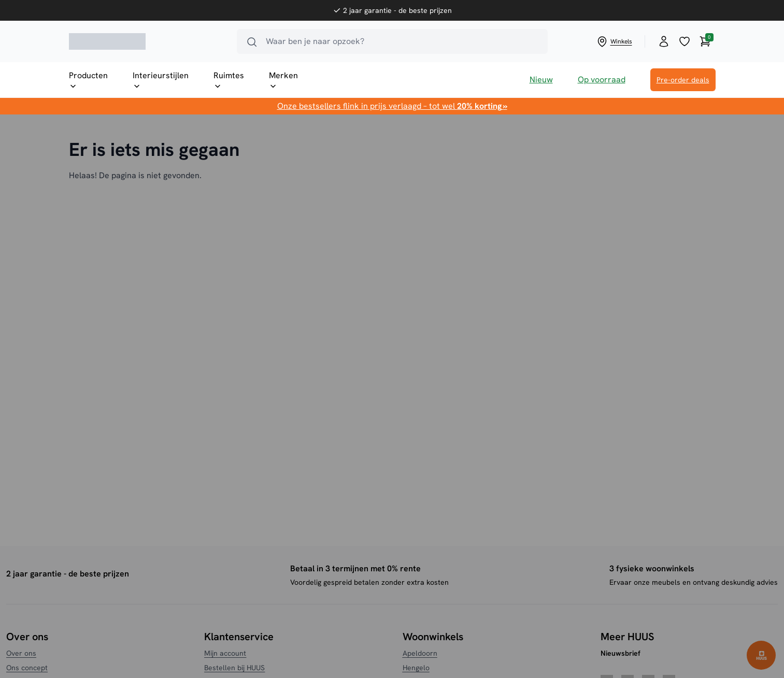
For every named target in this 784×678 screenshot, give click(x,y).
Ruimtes (229, 80)
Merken (283, 80)
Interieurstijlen (161, 80)
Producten (88, 80)
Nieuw (541, 80)
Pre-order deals (683, 80)
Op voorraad (602, 80)
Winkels (614, 41)
